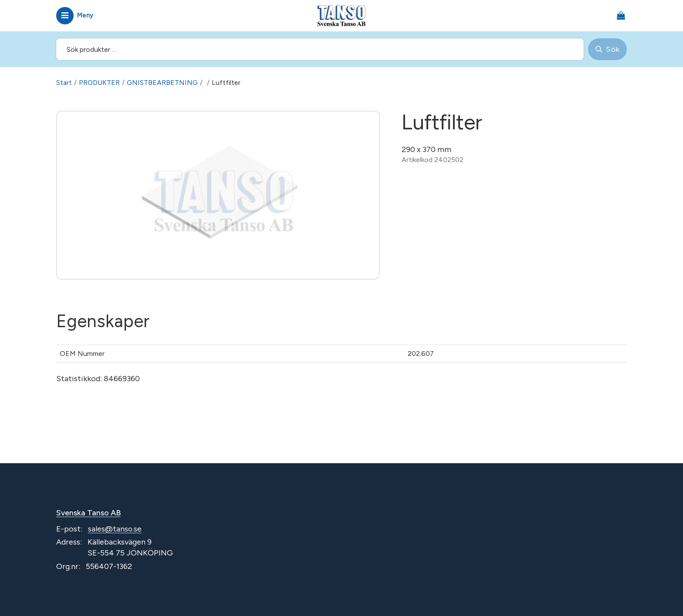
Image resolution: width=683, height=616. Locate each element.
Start (64, 83)
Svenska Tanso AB (89, 513)
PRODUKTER (100, 83)
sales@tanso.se (115, 529)
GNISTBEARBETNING (163, 83)
